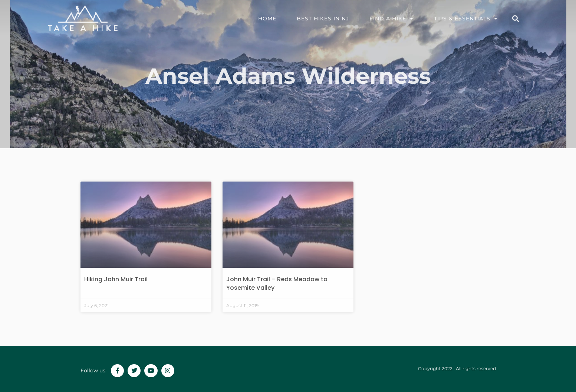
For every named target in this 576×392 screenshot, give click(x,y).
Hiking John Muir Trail (116, 279)
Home (267, 19)
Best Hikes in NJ (323, 19)
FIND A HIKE (391, 19)
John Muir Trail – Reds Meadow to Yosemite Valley (277, 283)
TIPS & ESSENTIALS (466, 19)
